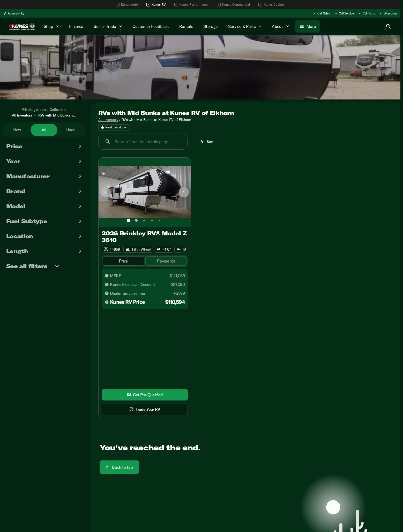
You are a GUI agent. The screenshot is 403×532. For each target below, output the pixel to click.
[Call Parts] (367, 13)
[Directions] (388, 13)
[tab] (124, 261)
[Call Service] (344, 13)
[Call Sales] (321, 13)
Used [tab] (71, 130)
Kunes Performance (191, 5)
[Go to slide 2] (136, 220)
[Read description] (114, 127)
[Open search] (389, 26)
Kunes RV (156, 5)
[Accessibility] (14, 13)
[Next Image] (184, 192)
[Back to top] (119, 467)
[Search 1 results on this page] (143, 142)
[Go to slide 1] (129, 220)
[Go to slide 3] (144, 220)
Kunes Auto (127, 5)
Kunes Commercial (233, 5)
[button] (106, 192)
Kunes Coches (271, 5)
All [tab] (44, 130)
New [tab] (17, 130)
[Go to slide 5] (160, 220)
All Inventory (108, 120)
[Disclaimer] (107, 276)
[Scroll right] (185, 249)
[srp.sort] (207, 142)
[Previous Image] (106, 192)
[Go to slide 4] (152, 220)
